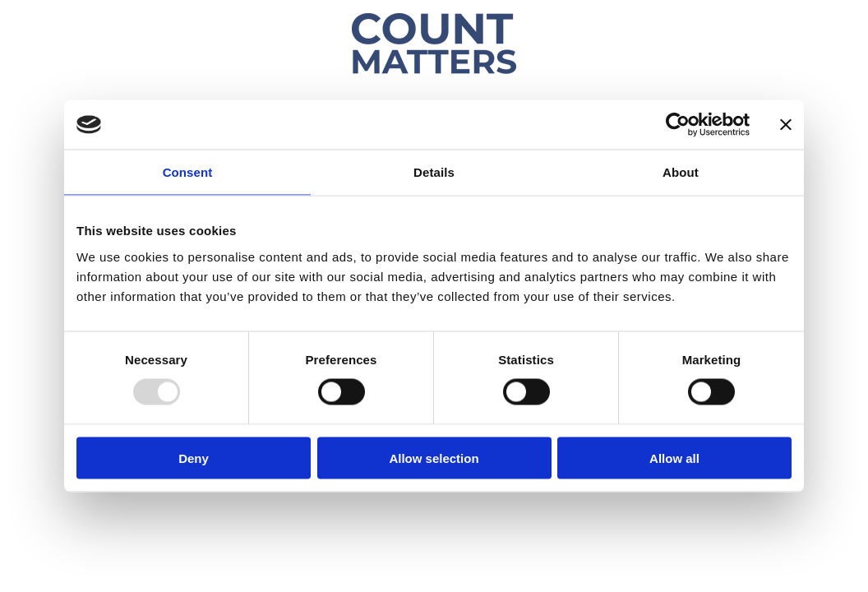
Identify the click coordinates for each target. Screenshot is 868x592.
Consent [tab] (188, 172)
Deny (194, 458)
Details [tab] (434, 172)
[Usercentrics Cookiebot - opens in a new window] (678, 125)
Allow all (674, 458)
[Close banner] (786, 125)
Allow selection (434, 458)
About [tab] (681, 172)
